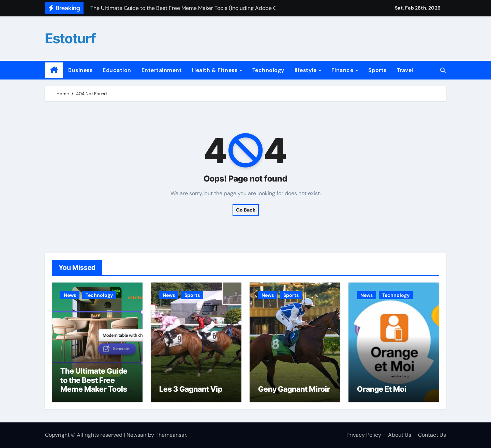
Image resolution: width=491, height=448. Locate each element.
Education (117, 70)
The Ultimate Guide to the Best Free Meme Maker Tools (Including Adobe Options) (94, 389)
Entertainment (162, 70)
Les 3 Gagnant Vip (191, 389)
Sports (377, 70)
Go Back (246, 210)
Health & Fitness (215, 70)
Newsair (137, 435)
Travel (405, 70)
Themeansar (171, 435)
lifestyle (306, 70)
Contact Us (432, 435)
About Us (400, 435)
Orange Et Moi (382, 389)
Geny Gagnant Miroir (294, 389)
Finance (343, 70)
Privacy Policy (364, 435)
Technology (268, 70)
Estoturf (70, 38)
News (70, 295)
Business (80, 70)
